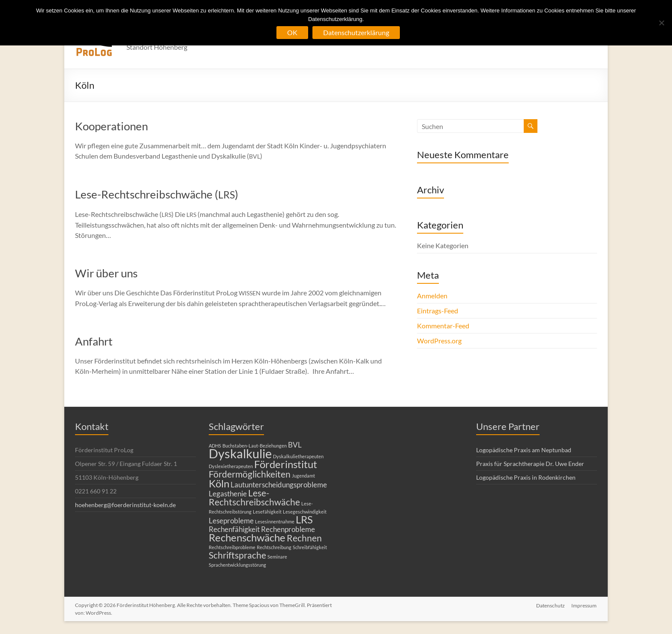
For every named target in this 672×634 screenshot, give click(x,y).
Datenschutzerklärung (356, 32)
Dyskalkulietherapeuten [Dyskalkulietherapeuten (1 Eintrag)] (298, 456)
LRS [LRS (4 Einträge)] (304, 519)
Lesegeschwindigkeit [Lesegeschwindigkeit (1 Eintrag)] (305, 512)
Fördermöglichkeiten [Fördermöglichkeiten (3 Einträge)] (250, 474)
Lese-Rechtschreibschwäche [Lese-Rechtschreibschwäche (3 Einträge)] (254, 497)
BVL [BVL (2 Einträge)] (295, 445)
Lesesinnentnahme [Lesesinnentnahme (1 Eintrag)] (275, 521)
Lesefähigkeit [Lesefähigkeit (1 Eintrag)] (267, 512)
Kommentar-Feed (443, 326)
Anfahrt (94, 341)
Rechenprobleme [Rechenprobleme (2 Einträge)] (288, 529)
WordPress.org (439, 341)
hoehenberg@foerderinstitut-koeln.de (125, 505)
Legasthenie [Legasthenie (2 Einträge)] (228, 494)
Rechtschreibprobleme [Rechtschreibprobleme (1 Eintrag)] (232, 547)
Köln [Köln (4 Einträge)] (219, 483)
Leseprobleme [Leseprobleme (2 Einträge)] (231, 521)
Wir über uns (106, 273)
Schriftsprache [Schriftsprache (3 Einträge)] (237, 555)
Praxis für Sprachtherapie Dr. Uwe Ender (530, 464)
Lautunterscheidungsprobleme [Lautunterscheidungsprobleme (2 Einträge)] (279, 485)
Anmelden (432, 296)
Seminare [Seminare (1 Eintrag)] (277, 557)
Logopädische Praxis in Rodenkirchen (526, 477)
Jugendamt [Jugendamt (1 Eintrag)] (303, 476)
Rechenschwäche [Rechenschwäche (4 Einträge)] (247, 537)
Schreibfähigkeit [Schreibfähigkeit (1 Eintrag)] (310, 547)
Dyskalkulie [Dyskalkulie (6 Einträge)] (240, 453)
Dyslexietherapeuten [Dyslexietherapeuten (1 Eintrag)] (231, 466)
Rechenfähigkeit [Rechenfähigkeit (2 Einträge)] (234, 529)
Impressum (584, 605)
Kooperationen (111, 126)
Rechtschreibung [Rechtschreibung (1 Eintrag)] (274, 547)
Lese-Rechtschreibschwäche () (157, 194)
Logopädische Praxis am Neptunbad (524, 450)
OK (292, 32)
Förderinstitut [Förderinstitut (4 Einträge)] (286, 464)
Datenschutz (550, 605)
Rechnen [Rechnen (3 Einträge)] (304, 538)
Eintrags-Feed (438, 311)
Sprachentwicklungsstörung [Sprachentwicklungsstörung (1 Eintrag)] (237, 565)
